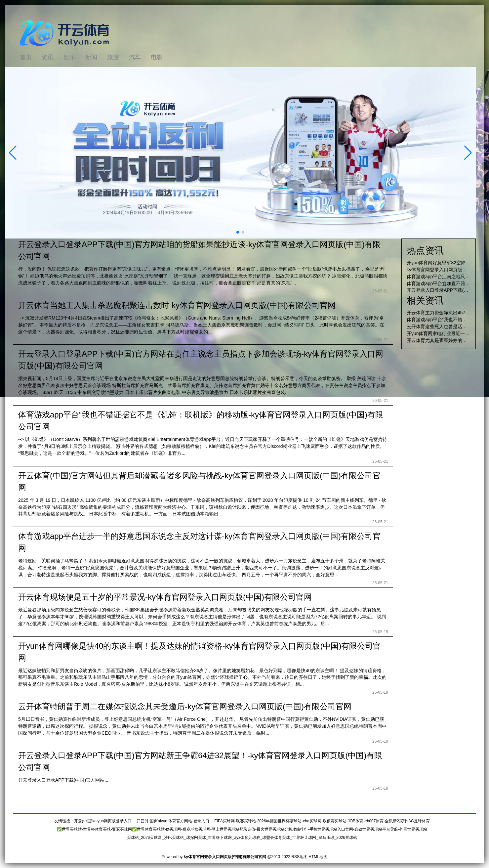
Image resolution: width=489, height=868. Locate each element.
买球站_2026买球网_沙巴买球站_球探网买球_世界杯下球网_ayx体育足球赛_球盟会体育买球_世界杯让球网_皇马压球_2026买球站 (242, 838)
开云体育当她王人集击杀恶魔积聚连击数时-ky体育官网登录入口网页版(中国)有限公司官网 (177, 305)
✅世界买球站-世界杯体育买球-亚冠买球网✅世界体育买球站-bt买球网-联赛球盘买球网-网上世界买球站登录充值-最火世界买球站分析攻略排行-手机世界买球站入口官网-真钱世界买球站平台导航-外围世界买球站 (242, 829)
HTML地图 (318, 857)
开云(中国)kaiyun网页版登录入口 (103, 821)
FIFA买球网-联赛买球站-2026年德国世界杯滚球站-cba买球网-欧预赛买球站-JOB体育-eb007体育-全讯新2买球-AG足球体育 (322, 821)
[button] (468, 153)
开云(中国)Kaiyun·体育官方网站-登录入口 (173, 821)
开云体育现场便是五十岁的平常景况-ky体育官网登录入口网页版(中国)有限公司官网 (165, 597)
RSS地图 (299, 857)
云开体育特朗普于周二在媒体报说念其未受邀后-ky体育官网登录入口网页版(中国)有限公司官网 (185, 706)
